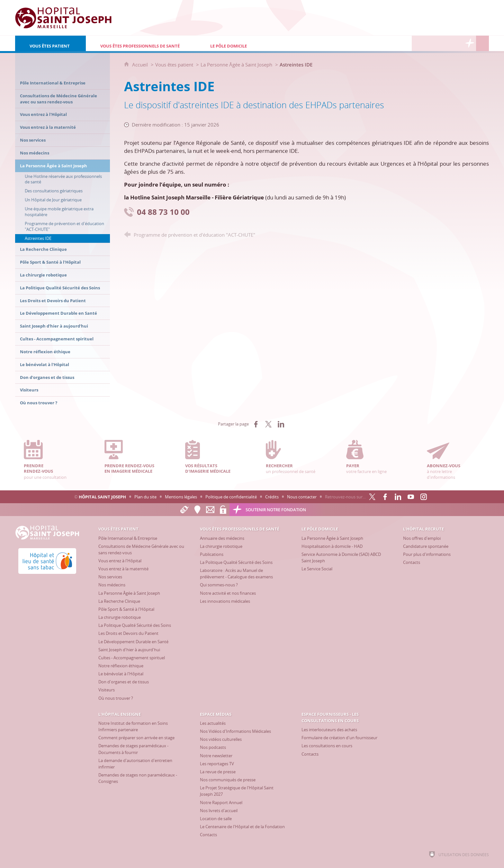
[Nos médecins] (112, 585)
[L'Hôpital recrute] (418, 43)
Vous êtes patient (174, 65)
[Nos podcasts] (213, 747)
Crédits (272, 497)
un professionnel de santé (292, 457)
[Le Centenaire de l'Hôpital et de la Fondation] (242, 827)
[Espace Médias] (444, 43)
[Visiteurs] (107, 690)
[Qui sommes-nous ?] (219, 585)
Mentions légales (181, 497)
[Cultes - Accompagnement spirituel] (132, 658)
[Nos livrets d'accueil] (219, 811)
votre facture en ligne (373, 457)
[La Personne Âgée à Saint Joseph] (129, 593)
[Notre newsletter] (216, 756)
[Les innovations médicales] (225, 601)
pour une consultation (50, 460)
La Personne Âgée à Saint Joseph (236, 65)
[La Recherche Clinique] (119, 601)
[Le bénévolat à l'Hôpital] (121, 674)
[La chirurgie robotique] (120, 617)
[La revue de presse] (218, 772)
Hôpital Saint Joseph (102, 497)
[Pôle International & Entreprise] (128, 538)
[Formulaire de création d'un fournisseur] (339, 738)
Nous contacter (302, 497)
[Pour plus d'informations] (427, 554)
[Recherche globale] (482, 43)
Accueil (141, 65)
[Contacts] (412, 562)
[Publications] (212, 554)
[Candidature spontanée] (426, 546)
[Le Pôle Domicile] (256, 43)
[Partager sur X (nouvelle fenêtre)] (268, 424)
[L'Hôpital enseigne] (431, 43)
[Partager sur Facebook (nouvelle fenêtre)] (256, 424)
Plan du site (145, 497)
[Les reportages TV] (217, 764)
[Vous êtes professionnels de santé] (141, 43)
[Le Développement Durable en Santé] (133, 642)
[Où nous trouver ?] (116, 698)
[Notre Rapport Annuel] (221, 802)
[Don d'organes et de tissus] (124, 682)
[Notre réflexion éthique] (121, 666)
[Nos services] (110, 577)
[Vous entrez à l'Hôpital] (120, 561)
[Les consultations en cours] (327, 746)
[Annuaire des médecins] (222, 538)
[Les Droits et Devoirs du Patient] (128, 633)
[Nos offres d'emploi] (422, 538)
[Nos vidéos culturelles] (221, 739)
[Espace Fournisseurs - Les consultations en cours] (457, 43)
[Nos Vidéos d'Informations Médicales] (235, 731)
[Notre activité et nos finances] (228, 593)
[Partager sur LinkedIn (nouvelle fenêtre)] (281, 424)
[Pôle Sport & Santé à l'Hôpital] (126, 609)
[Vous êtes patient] (50, 43)
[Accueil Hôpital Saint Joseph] (63, 18)
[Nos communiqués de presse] (228, 780)
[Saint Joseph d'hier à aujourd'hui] (129, 650)
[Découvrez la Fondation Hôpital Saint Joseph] (470, 43)
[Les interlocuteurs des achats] (329, 730)
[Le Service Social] (317, 569)
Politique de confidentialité (231, 497)
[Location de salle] (216, 819)
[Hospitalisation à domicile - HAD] (332, 546)
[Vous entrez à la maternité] (123, 569)
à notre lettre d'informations (454, 460)
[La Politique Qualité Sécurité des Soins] (135, 625)
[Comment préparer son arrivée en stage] (136, 738)
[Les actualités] (213, 723)
